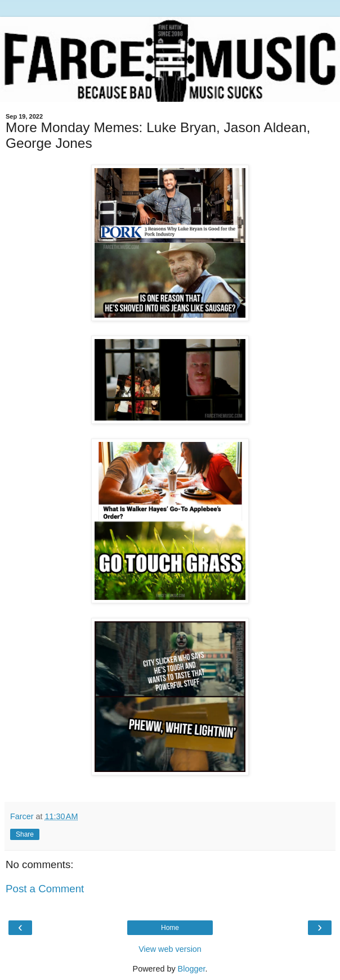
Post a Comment (45, 889)
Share (25, 834)
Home (170, 928)
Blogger (192, 969)
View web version (170, 949)
